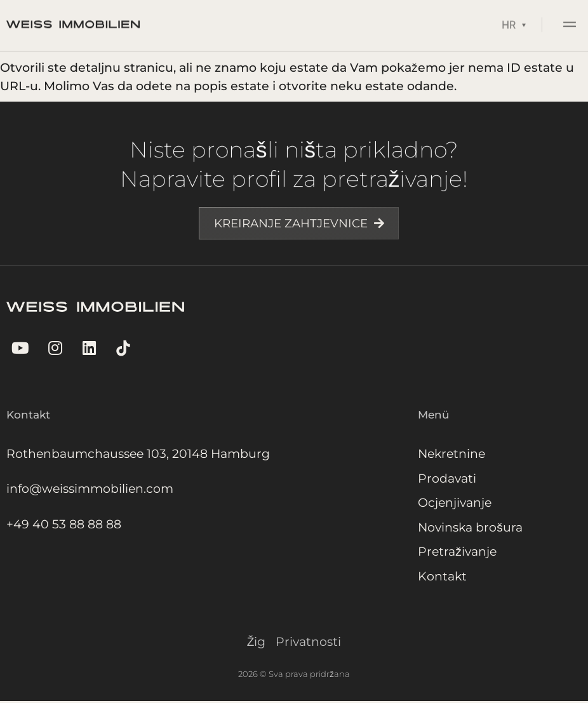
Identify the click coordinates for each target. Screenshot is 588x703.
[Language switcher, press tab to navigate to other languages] (514, 21)
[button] (570, 23)
